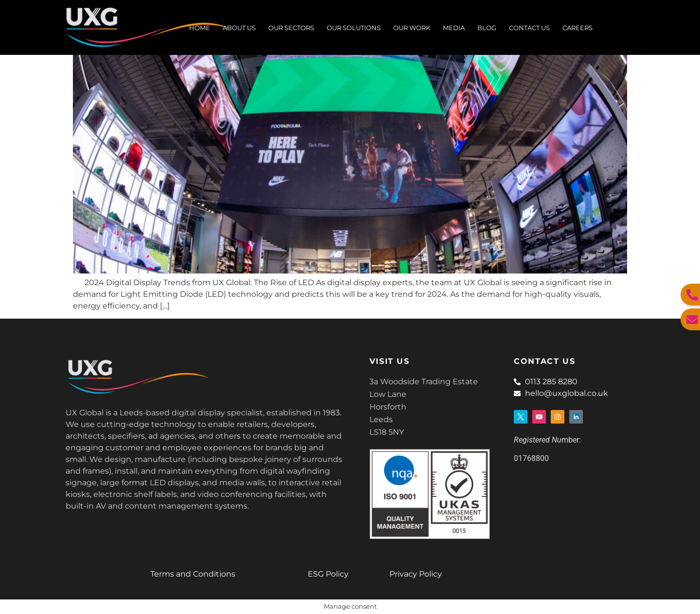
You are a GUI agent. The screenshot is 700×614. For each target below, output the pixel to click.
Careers (577, 28)
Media (454, 28)
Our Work (412, 28)
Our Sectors (291, 28)
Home (200, 28)
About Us (239, 28)
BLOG (487, 28)
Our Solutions (354, 28)
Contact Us (529, 28)
